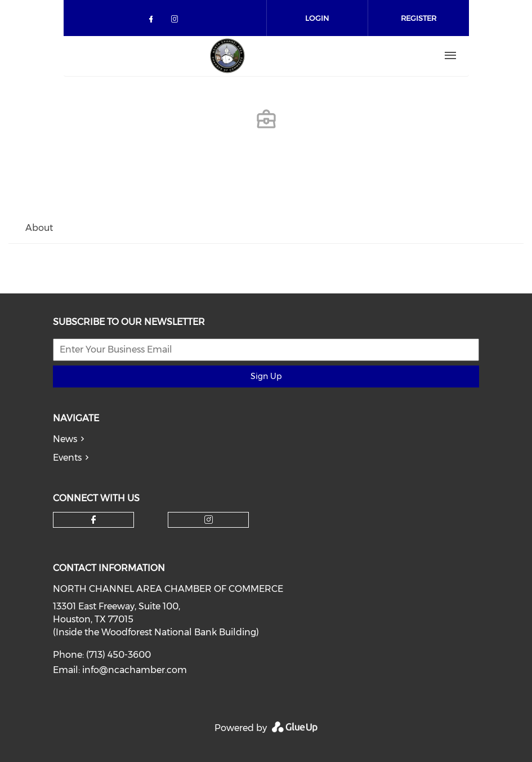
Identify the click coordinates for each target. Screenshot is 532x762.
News (65, 439)
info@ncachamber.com (135, 670)
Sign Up (266, 376)
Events (67, 458)
